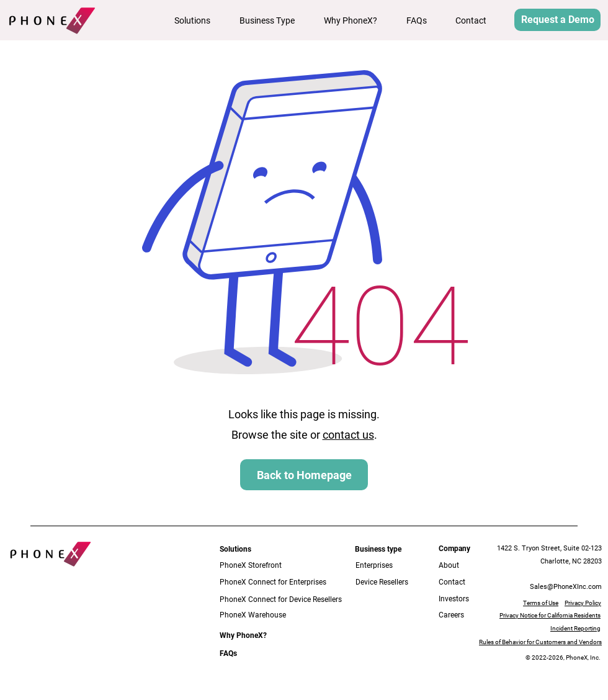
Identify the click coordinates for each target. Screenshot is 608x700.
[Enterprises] (383, 566)
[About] (458, 566)
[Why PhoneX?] (243, 636)
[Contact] (462, 582)
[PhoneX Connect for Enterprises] (274, 582)
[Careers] (462, 615)
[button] (198, 20)
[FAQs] (230, 654)
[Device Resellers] (391, 582)
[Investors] (462, 599)
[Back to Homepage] (304, 475)
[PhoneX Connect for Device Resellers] (284, 600)
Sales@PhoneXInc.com (566, 587)
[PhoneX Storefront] (265, 566)
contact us (348, 435)
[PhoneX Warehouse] (284, 615)
